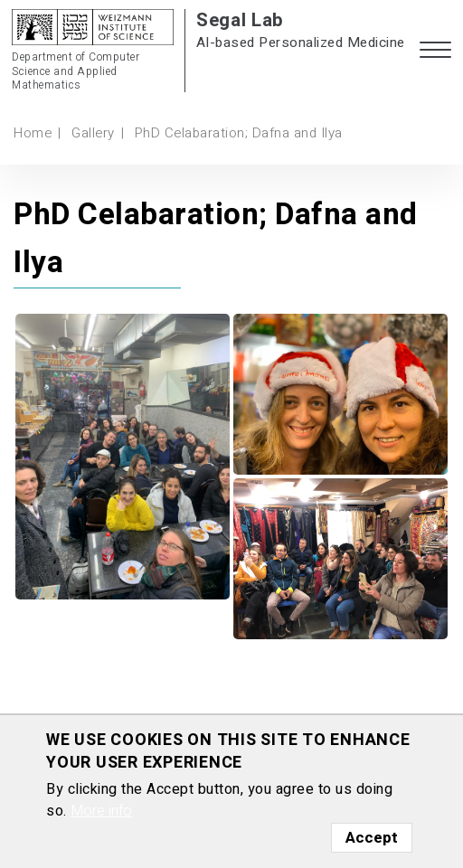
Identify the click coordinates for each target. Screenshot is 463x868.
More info (101, 811)
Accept (372, 838)
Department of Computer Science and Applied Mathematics (76, 71)
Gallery (93, 133)
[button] (435, 51)
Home (33, 133)
